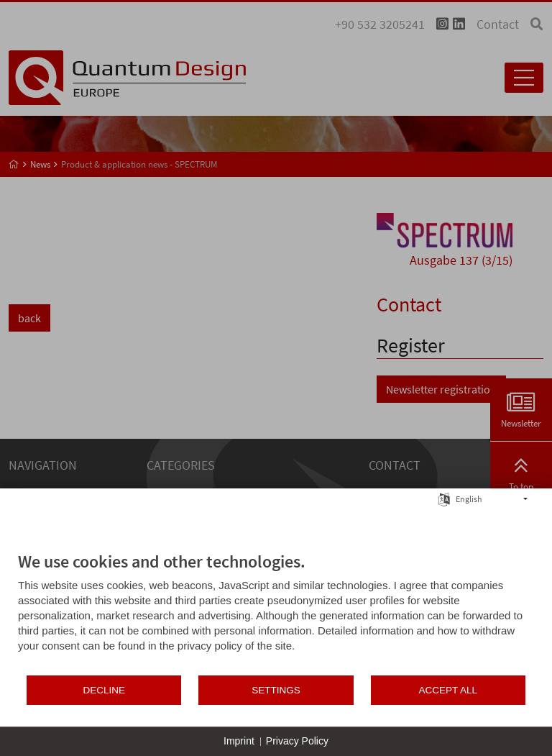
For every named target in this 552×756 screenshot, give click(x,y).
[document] (276, 612)
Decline (104, 690)
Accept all (448, 690)
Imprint (239, 741)
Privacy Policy (297, 741)
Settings (276, 690)
